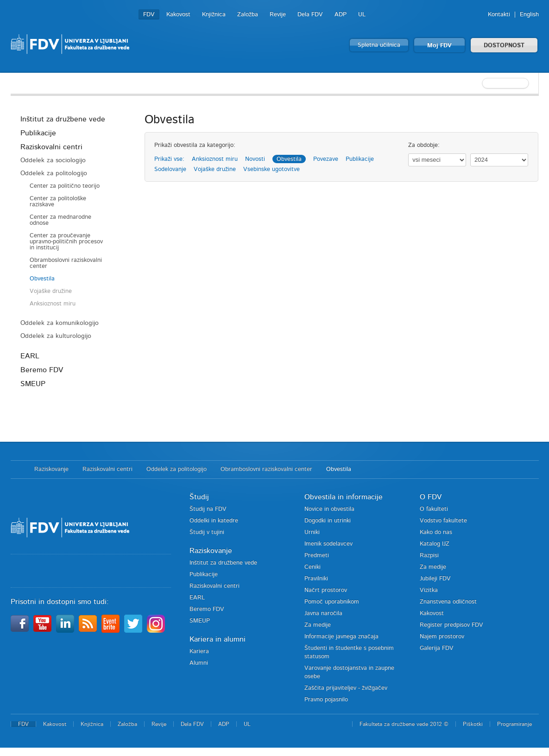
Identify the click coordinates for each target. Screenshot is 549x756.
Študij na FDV (208, 509)
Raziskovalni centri (51, 147)
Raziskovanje (51, 469)
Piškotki (473, 724)
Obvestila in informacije (344, 497)
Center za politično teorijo (65, 186)
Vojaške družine (51, 291)
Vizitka (429, 590)
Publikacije (38, 133)
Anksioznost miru (53, 304)
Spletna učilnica (379, 45)
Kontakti (499, 15)
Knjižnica (214, 15)
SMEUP (33, 384)
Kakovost (178, 15)
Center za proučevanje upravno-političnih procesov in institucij (66, 242)
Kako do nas (436, 532)
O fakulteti (434, 509)
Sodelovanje (170, 169)
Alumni (199, 663)
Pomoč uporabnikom (332, 602)
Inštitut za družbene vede (63, 119)
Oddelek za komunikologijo (60, 323)
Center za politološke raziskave (58, 202)
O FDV (431, 497)
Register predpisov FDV (451, 625)
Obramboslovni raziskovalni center (66, 263)
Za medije (318, 625)
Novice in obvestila (329, 509)
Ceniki (312, 567)
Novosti (255, 159)
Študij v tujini (207, 532)
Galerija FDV (437, 648)
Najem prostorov (442, 637)
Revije (278, 15)
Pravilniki (316, 579)
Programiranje (514, 724)
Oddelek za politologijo (54, 173)
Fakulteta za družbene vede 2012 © (404, 724)
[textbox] (479, 83)
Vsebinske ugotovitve (271, 169)
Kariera (199, 651)
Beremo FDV (42, 370)
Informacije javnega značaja (341, 637)
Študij (199, 497)
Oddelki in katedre (214, 521)
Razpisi (429, 556)
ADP (341, 15)
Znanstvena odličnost (448, 602)
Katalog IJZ (435, 544)
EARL (30, 356)
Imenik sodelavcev (328, 544)
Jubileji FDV (435, 579)
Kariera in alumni (218, 639)
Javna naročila (323, 613)
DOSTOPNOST (504, 46)
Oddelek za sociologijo (53, 160)
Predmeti (317, 556)
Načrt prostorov (326, 590)
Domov (18, 470)
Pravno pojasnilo (326, 700)
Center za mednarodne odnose (60, 220)
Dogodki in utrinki (328, 521)
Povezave (326, 159)
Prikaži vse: (169, 159)
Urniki (312, 532)
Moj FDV (439, 46)
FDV (149, 15)
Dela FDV (310, 15)
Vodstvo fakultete (443, 521)
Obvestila (42, 279)
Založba (248, 15)
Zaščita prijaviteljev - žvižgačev (346, 688)
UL (362, 15)
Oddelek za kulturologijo (56, 336)
